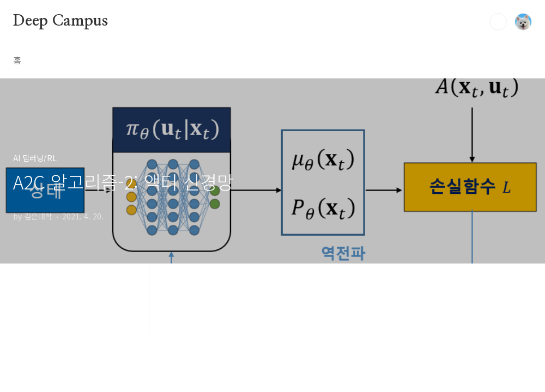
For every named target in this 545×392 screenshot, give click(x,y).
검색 (498, 22)
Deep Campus (60, 21)
